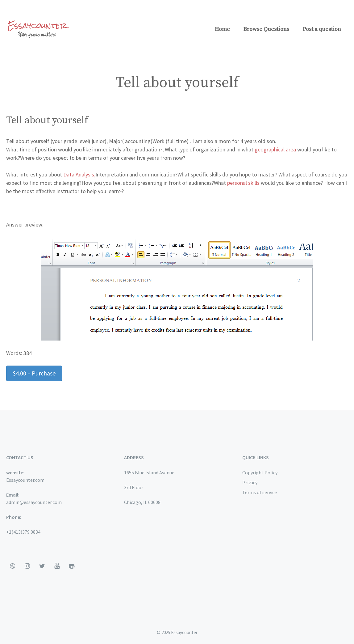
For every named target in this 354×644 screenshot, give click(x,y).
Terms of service (260, 492)
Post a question (322, 29)
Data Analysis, (79, 174)
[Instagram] (27, 566)
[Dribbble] (12, 566)
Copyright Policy (260, 472)
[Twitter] (42, 566)
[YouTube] (57, 566)
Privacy (250, 482)
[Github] (72, 566)
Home (222, 29)
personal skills (243, 183)
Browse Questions (266, 29)
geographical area (275, 149)
